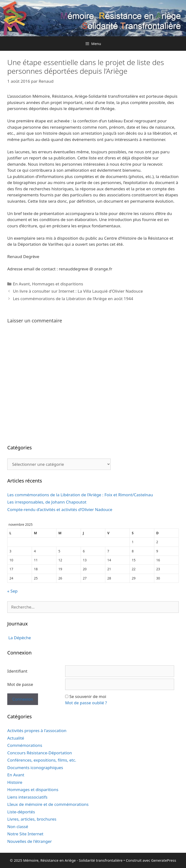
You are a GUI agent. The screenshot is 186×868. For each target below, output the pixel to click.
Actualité (16, 738)
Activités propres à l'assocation (37, 731)
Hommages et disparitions (58, 284)
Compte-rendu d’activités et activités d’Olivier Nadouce (60, 509)
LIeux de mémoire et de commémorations (48, 804)
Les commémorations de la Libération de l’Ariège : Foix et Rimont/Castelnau (80, 495)
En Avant (21, 284)
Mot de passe (20, 684)
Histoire (15, 782)
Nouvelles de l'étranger (30, 841)
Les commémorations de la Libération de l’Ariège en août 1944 (73, 299)
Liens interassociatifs (27, 797)
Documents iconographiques (35, 768)
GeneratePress (164, 860)
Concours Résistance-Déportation (40, 753)
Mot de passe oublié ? (86, 703)
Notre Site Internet (25, 834)
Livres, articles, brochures (32, 819)
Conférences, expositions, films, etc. (42, 760)
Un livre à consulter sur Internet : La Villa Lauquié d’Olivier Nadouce (78, 291)
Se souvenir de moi (88, 696)
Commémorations (25, 745)
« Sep (12, 591)
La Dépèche (19, 638)
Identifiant (17, 671)
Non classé (18, 827)
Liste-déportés (21, 812)
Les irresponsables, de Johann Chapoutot (47, 502)
